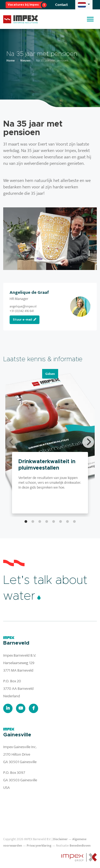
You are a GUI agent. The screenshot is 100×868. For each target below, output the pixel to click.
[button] (84, 5)
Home (11, 60)
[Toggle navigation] (90, 19)
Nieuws (25, 60)
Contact (61, 5)
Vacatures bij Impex (23, 5)
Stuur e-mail (25, 319)
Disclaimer (60, 839)
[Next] (88, 442)
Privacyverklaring (39, 846)
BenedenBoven (80, 846)
